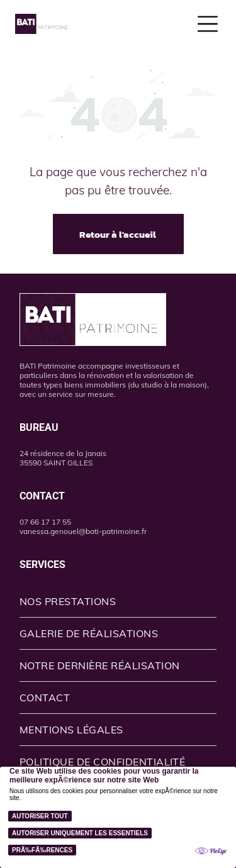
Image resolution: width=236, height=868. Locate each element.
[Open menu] (208, 24)
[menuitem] (118, 602)
